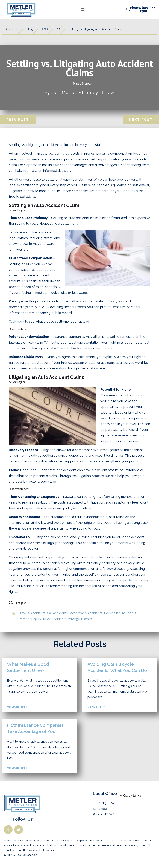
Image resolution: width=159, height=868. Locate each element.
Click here (16, 321)
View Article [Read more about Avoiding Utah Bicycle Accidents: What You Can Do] (98, 707)
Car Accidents (57, 613)
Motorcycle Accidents (86, 613)
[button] (83, 9)
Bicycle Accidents (32, 613)
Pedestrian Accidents (120, 613)
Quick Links (132, 795)
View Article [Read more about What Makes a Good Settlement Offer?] (17, 707)
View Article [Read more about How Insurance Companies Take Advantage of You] (17, 768)
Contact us (130, 191)
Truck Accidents (54, 619)
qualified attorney (135, 580)
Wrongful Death (80, 619)
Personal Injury (30, 619)
